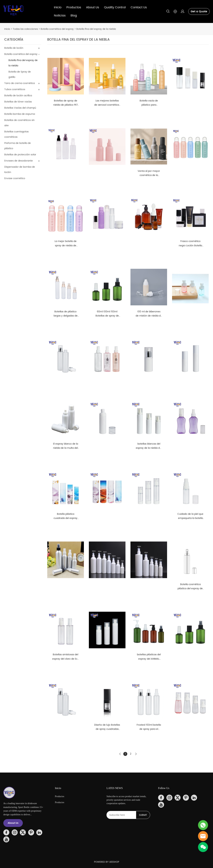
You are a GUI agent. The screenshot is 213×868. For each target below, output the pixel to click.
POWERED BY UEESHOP (107, 862)
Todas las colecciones (25, 29)
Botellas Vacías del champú (20, 108)
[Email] (121, 815)
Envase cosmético (15, 178)
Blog (74, 16)
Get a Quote (199, 11)
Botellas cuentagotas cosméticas (16, 134)
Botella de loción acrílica (18, 96)
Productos (74, 7)
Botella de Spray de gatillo (20, 74)
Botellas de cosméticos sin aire (19, 123)
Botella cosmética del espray (57, 29)
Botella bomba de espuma (20, 114)
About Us (93, 7)
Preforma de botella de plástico (18, 146)
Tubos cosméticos (15, 89)
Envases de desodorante (19, 161)
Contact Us (139, 7)
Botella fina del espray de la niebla (96, 29)
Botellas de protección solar (20, 155)
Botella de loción (14, 48)
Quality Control (115, 7)
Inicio (58, 7)
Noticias (60, 16)
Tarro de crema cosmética (20, 83)
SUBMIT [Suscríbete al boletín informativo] (143, 815)
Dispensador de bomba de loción (20, 170)
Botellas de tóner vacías (18, 102)
